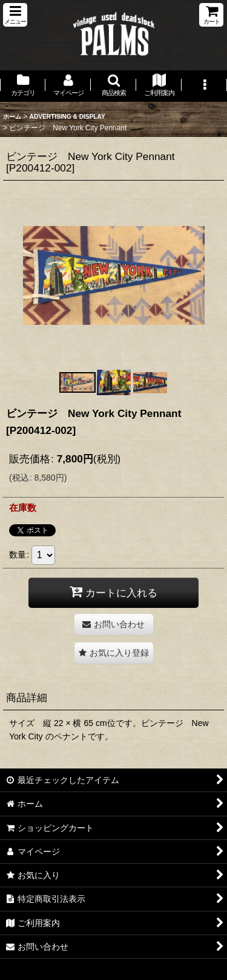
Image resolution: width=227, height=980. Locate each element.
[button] (15, 15)
